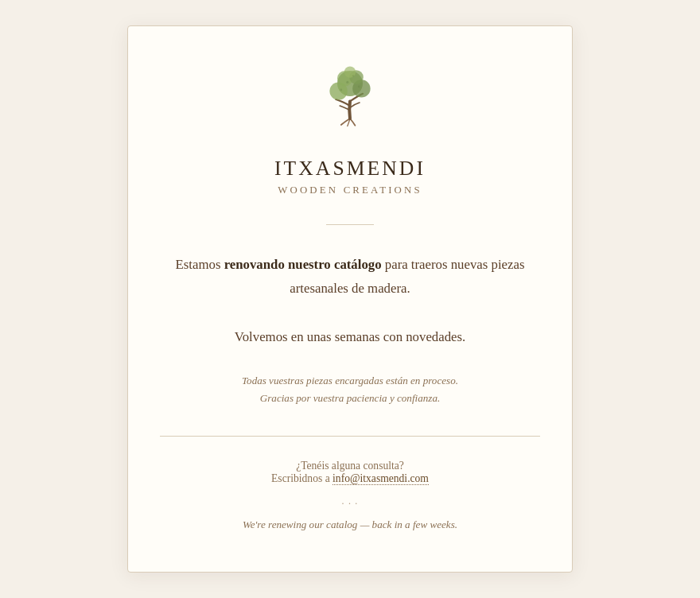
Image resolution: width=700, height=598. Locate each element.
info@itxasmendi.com (381, 478)
